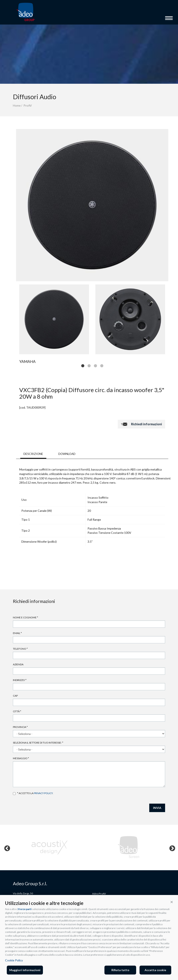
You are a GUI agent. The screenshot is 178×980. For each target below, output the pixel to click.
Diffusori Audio (35, 97)
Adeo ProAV (99, 894)
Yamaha (27, 361)
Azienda (18, 664)
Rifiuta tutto (120, 970)
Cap (15, 696)
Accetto (14, 794)
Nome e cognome (25, 617)
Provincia (20, 727)
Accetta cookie (155, 970)
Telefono (20, 649)
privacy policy (43, 793)
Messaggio (21, 758)
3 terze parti (24, 909)
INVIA (157, 808)
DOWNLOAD (67, 454)
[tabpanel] (54, 319)
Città (17, 711)
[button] (172, 902)
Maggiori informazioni (25, 970)
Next (171, 847)
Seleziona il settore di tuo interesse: (38, 743)
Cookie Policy (14, 960)
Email (17, 633)
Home (17, 105)
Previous (6, 847)
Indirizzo (20, 680)
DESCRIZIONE (33, 454)
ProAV (28, 105)
